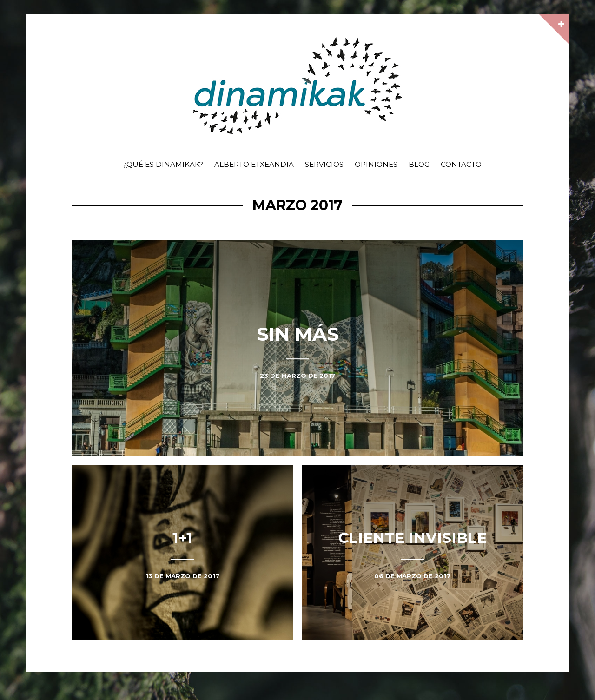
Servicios (324, 164)
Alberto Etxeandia (254, 164)
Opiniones (376, 164)
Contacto (461, 164)
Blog (419, 164)
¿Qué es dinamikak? (163, 164)
